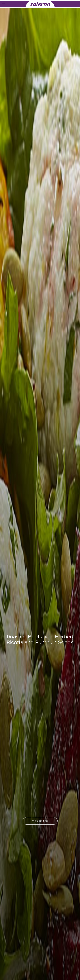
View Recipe (40, 821)
